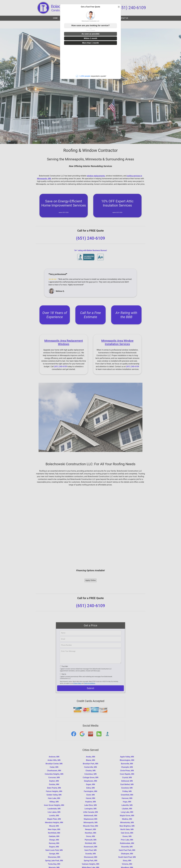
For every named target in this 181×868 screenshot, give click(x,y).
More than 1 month (90, 43)
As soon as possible (91, 34)
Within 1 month (90, 38)
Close (119, 7)
